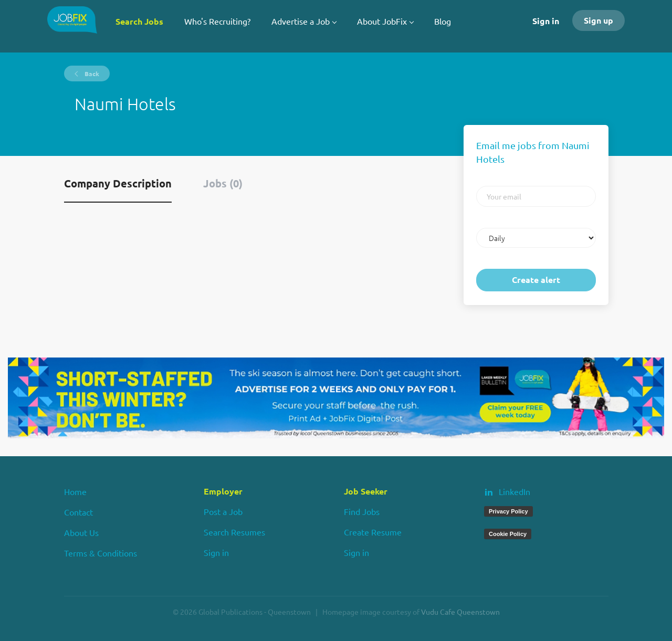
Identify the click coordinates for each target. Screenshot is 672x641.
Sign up (598, 20)
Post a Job (223, 511)
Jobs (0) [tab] (223, 183)
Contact (78, 512)
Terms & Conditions (101, 553)
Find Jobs (362, 511)
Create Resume (373, 532)
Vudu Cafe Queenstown (460, 612)
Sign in (546, 21)
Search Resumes (234, 532)
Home (75, 491)
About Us (81, 532)
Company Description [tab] (118, 183)
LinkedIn (514, 491)
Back (91, 73)
